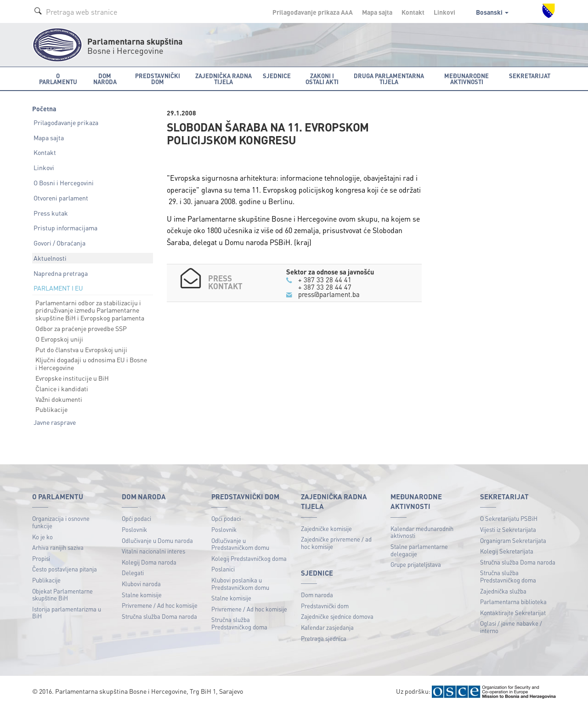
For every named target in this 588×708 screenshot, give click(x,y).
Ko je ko (42, 537)
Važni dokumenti (59, 399)
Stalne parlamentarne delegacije (419, 550)
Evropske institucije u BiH (72, 378)
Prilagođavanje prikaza (66, 122)
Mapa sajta (377, 12)
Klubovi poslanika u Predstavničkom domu (240, 584)
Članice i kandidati (62, 388)
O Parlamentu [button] (58, 79)
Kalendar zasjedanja (327, 627)
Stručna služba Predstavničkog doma (239, 623)
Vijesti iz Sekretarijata (508, 529)
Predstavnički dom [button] (158, 79)
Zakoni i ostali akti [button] (322, 79)
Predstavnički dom (325, 606)
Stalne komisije (142, 595)
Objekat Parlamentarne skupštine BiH (62, 595)
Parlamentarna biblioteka (513, 602)
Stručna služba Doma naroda (159, 616)
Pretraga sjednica (324, 638)
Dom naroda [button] (105, 79)
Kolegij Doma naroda (149, 562)
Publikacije (51, 409)
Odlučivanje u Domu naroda (157, 540)
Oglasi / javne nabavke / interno (511, 627)
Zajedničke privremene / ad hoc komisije (336, 543)
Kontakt (413, 12)
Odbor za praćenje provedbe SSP (81, 328)
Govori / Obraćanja (59, 243)
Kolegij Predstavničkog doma (249, 558)
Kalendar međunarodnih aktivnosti (422, 532)
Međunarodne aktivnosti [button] (466, 79)
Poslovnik (134, 529)
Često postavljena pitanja (65, 569)
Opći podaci (136, 518)
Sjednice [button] (277, 76)
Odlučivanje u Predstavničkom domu (240, 544)
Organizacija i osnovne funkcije (61, 522)
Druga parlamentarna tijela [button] (389, 79)
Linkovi (444, 12)
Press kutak (51, 213)
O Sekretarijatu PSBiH (509, 518)
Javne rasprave (55, 422)
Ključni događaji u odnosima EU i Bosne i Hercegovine (91, 363)
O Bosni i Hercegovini (64, 183)
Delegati (133, 573)
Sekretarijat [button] (530, 76)
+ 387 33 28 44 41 (325, 280)
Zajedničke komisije (326, 528)
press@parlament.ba (329, 294)
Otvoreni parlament (61, 198)
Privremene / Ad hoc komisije (160, 605)
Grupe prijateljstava (416, 564)
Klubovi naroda (141, 584)
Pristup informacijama (65, 228)
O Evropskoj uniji (59, 339)
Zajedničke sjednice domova (337, 616)
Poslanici (223, 569)
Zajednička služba (503, 591)
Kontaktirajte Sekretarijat (513, 613)
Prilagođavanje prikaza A (313, 12)
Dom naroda (317, 595)
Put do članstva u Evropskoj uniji (81, 349)
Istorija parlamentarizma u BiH (67, 613)
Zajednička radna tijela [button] (223, 79)
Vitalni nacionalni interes (153, 551)
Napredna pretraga (61, 273)
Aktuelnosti (50, 258)
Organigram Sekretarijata (513, 540)
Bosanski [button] (492, 12)
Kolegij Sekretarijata (507, 551)
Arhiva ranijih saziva (58, 547)
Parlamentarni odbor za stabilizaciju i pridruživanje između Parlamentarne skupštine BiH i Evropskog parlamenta (90, 310)
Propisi (41, 558)
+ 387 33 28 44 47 (325, 287)
